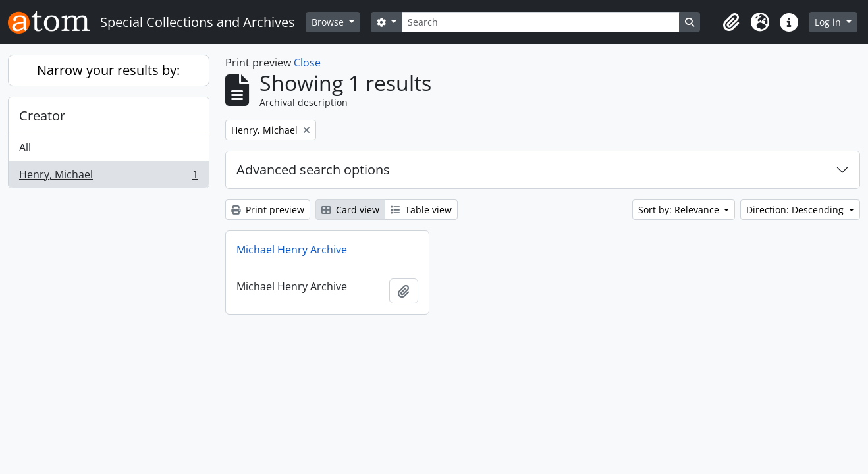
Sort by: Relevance (680, 210)
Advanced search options (313, 170)
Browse (329, 22)
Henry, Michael (108, 177)
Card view (350, 210)
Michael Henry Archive (292, 250)
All (25, 147)
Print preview (268, 210)
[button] (731, 22)
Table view (421, 210)
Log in (829, 22)
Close (307, 63)
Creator (42, 116)
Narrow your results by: (108, 70)
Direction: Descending (796, 210)
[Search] (541, 22)
